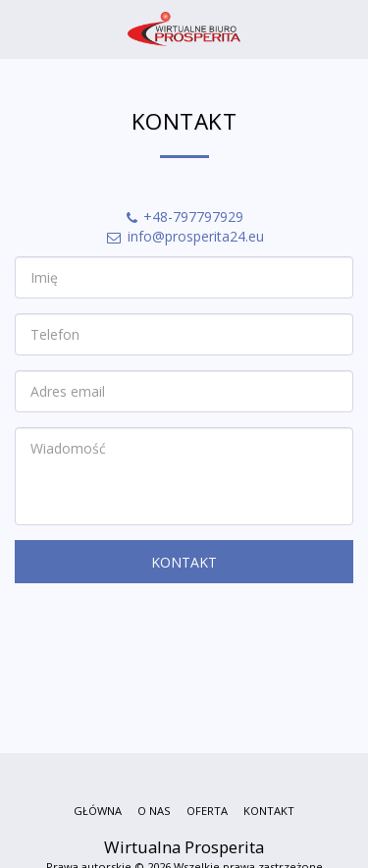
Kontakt (184, 562)
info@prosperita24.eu (184, 236)
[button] (22, 28)
